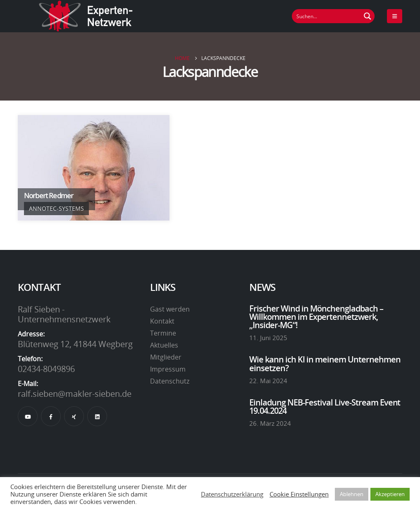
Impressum (168, 369)
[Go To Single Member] (94, 168)
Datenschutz (170, 381)
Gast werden (170, 309)
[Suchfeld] (327, 16)
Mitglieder (166, 357)
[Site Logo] (86, 16)
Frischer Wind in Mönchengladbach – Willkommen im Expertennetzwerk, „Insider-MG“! (316, 317)
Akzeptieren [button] (390, 494)
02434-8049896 (46, 369)
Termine (163, 333)
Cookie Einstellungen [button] (299, 494)
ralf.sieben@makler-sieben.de (75, 393)
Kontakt (162, 321)
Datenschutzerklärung (232, 494)
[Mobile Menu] (395, 16)
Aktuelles (164, 345)
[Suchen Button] (367, 16)
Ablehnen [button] (352, 494)
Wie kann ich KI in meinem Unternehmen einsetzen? (325, 363)
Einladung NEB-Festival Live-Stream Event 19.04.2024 (325, 406)
